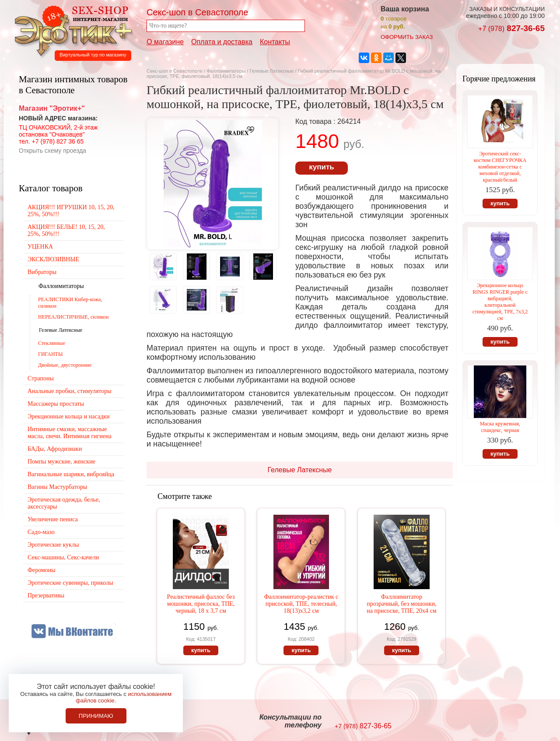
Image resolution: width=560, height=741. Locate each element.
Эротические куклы (53, 545)
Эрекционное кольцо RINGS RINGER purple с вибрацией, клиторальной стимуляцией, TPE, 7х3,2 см (500, 302)
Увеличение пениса (53, 519)
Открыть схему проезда (52, 151)
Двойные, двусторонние (65, 365)
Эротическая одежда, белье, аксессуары (64, 503)
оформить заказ (407, 37)
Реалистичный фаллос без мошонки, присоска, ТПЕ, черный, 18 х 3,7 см (201, 604)
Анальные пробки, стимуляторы (70, 391)
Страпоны (41, 378)
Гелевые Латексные (272, 71)
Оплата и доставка (222, 42)
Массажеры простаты (56, 404)
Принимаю (96, 716)
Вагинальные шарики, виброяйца (71, 474)
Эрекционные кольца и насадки (69, 416)
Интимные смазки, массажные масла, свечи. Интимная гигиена (70, 433)
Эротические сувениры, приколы (70, 583)
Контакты (275, 42)
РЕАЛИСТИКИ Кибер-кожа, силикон (70, 303)
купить (321, 167)
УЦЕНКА (40, 247)
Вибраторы (42, 272)
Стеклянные (52, 343)
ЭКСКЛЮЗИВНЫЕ (53, 259)
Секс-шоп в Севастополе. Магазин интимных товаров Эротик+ (71, 30)
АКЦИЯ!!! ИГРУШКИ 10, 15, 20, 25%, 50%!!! (71, 211)
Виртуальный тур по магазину (93, 55)
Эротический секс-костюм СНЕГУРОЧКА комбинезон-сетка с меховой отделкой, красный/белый (500, 167)
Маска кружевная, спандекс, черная (500, 427)
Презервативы (46, 595)
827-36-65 (511, 28)
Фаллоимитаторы (226, 71)
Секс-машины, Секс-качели (63, 557)
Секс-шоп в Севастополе (175, 71)
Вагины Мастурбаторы (57, 487)
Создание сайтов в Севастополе (509, 722)
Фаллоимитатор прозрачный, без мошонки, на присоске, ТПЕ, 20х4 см (401, 604)
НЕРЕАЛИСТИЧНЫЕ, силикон (73, 317)
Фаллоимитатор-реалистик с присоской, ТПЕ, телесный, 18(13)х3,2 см (301, 604)
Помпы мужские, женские (61, 462)
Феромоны (42, 570)
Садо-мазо (41, 532)
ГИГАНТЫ (50, 354)
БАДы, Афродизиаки (55, 449)
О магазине (165, 42)
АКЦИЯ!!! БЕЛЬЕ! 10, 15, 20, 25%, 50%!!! (66, 230)
